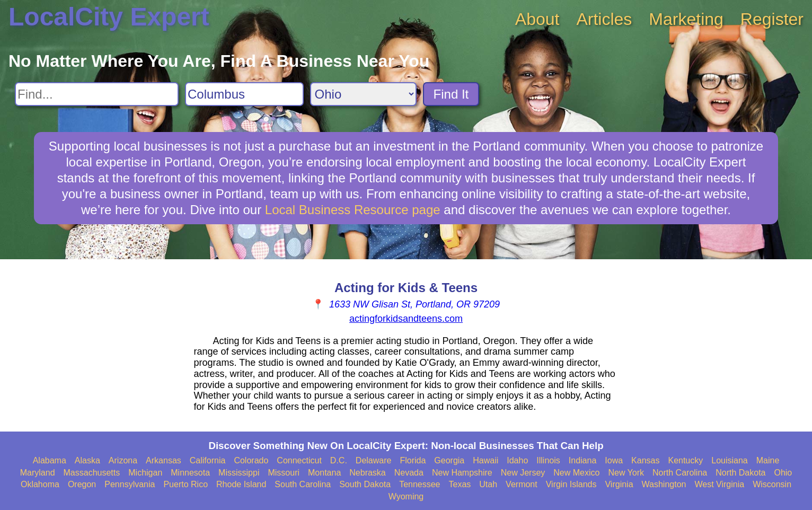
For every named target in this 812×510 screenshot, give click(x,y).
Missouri (284, 473)
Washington (664, 484)
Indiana (583, 460)
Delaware (374, 460)
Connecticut (299, 460)
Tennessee (420, 484)
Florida (413, 460)
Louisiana (730, 460)
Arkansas (164, 460)
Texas (460, 484)
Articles (604, 19)
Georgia (449, 460)
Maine (768, 460)
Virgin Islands (571, 484)
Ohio (783, 473)
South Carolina (303, 484)
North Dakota (740, 473)
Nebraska (367, 473)
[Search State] (363, 94)
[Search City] (244, 94)
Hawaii (486, 460)
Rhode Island (241, 484)
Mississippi (239, 473)
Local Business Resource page (353, 210)
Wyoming (406, 496)
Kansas (645, 460)
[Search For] (97, 94)
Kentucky (685, 460)
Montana (324, 473)
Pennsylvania (130, 484)
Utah (488, 484)
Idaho (517, 460)
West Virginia (719, 484)
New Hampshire (462, 473)
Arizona (123, 460)
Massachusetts (92, 473)
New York (626, 473)
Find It (451, 94)
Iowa (614, 460)
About (537, 19)
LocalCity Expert (109, 17)
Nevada (409, 473)
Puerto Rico (186, 484)
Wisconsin (772, 484)
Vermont (522, 484)
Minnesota (190, 473)
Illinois (548, 460)
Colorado (251, 460)
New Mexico (576, 473)
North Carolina (680, 473)
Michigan (145, 473)
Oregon (82, 484)
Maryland (38, 473)
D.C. (339, 460)
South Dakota (365, 484)
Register (772, 19)
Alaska (87, 460)
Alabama (50, 460)
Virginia (619, 484)
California (208, 460)
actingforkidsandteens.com (406, 319)
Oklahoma (40, 484)
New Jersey (523, 473)
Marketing (686, 19)
